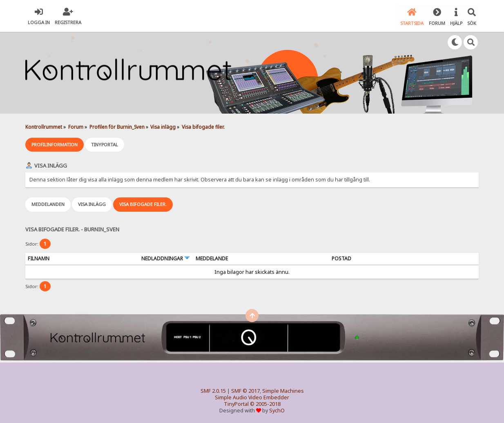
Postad (341, 257)
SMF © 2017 (245, 390)
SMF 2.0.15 (213, 390)
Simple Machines (283, 390)
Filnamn (39, 257)
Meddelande (212, 257)
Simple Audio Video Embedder (252, 396)
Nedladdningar (166, 257)
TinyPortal (236, 403)
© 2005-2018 (265, 403)
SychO (277, 409)
